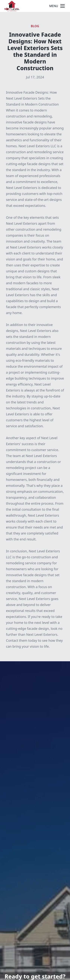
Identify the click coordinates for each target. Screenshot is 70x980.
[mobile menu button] (63, 6)
